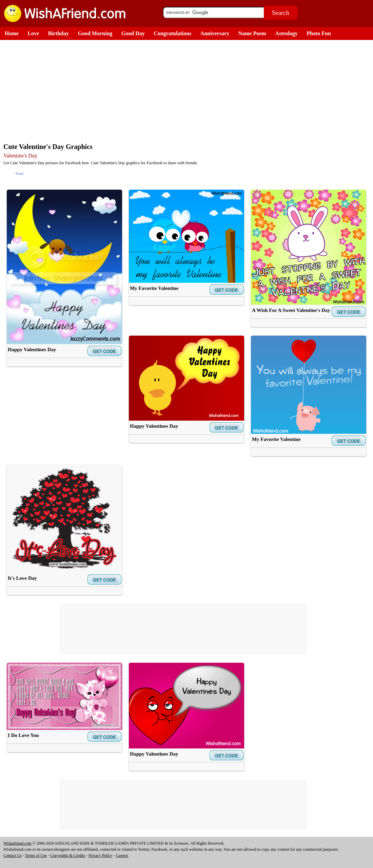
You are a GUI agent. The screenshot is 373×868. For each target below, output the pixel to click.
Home (12, 33)
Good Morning (95, 33)
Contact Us (13, 855)
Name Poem (252, 33)
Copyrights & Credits (68, 855)
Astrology (286, 33)
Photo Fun (319, 33)
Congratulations (172, 33)
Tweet (19, 174)
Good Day (133, 33)
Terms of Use (36, 855)
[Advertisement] (188, 91)
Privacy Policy (100, 855)
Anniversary (215, 33)
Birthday (58, 33)
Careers (122, 855)
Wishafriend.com (17, 843)
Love (33, 33)
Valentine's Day (20, 156)
